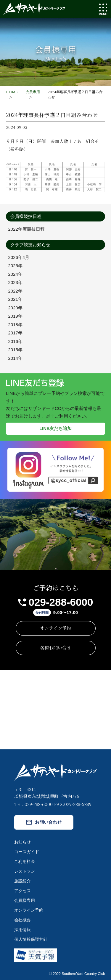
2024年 (15, 274)
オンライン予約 (55, 628)
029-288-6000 (61, 602)
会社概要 (22, 920)
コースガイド (27, 852)
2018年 (15, 325)
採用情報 (22, 930)
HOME (12, 92)
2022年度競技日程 (26, 229)
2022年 (15, 291)
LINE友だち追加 (55, 428)
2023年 (15, 282)
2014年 (15, 358)
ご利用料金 (25, 861)
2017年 (15, 333)
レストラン (25, 871)
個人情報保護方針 (31, 939)
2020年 (15, 308)
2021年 (15, 299)
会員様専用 (25, 900)
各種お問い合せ (55, 647)
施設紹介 (22, 881)
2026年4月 (19, 257)
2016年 (15, 341)
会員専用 (33, 92)
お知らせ (22, 842)
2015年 (15, 350)
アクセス (22, 891)
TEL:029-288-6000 (33, 804)
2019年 (15, 316)
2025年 (15, 266)
